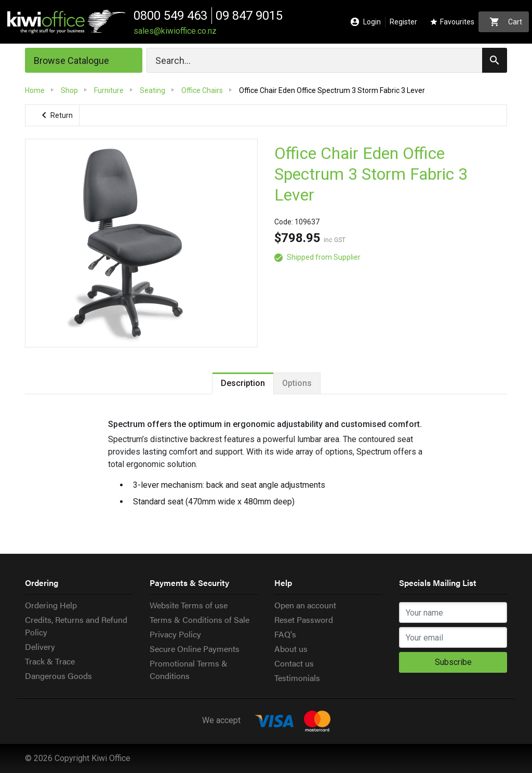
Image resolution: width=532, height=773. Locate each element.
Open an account (305, 605)
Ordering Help (51, 605)
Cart (506, 22)
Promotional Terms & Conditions (189, 669)
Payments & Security (189, 583)
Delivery (40, 647)
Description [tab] (243, 383)
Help (283, 583)
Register (403, 22)
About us (291, 649)
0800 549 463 (170, 16)
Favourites (452, 22)
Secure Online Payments (195, 649)
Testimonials (297, 678)
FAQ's (285, 634)
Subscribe (453, 662)
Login (366, 22)
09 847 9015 (249, 16)
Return (55, 115)
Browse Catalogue (71, 61)
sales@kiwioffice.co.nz (175, 31)
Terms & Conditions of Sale (199, 619)
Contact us (294, 663)
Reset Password (304, 619)
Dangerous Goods (58, 676)
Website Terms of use (189, 605)
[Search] (327, 60)
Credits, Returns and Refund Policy (76, 626)
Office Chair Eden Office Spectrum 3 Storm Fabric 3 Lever (371, 174)
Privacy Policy (175, 634)
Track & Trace (50, 661)
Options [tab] (297, 383)
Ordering (42, 583)
